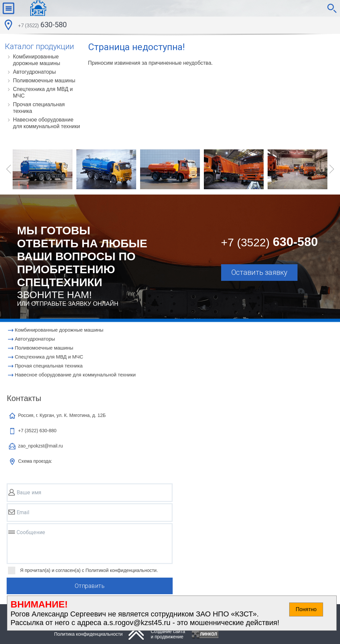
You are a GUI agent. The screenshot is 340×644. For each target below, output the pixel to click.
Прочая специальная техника (39, 108)
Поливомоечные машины (44, 80)
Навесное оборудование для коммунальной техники (46, 123)
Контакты (24, 398)
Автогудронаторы (34, 72)
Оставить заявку (259, 272)
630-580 (42, 26)
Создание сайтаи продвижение (168, 634)
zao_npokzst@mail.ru (40, 446)
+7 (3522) (37, 431)
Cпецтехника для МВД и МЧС (43, 92)
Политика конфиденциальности (88, 634)
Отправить (90, 586)
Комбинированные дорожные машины (37, 60)
